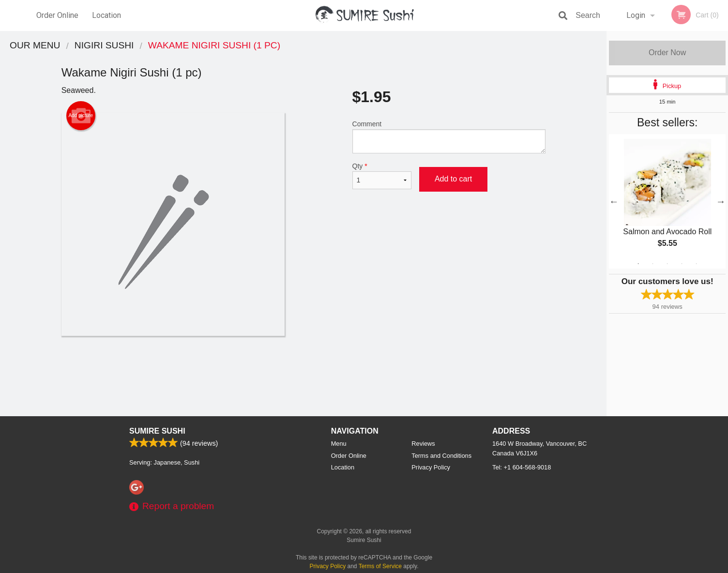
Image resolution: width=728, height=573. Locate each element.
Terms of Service (380, 566)
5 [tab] (697, 264)
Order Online (57, 15)
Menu (339, 444)
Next (721, 201)
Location (106, 15)
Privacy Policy (431, 467)
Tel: (522, 467)
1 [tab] (638, 264)
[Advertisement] (303, 367)
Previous (614, 201)
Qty (382, 176)
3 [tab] (667, 264)
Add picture (81, 116)
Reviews (423, 444)
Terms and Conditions (441, 456)
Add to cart (453, 179)
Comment (449, 137)
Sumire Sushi (157, 431)
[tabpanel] (667, 201)
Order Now (667, 53)
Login (636, 15)
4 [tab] (682, 264)
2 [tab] (653, 264)
